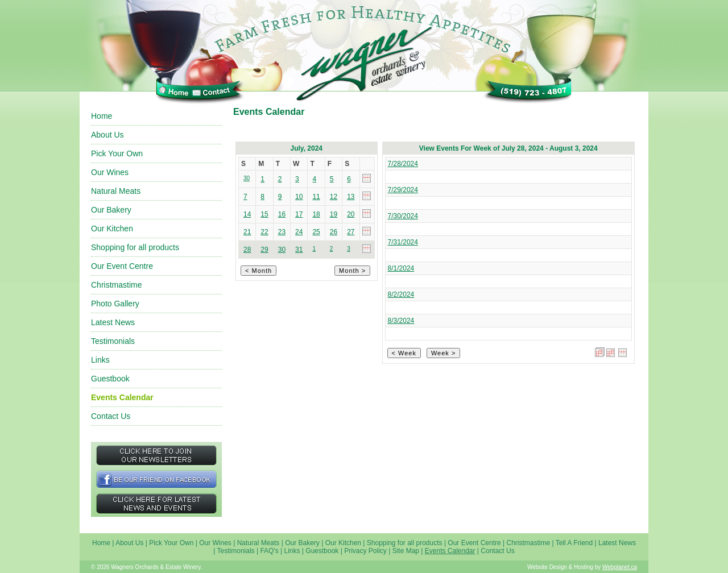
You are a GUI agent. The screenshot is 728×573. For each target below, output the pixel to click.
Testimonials (113, 341)
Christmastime (116, 285)
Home (102, 116)
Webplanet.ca (620, 567)
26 (334, 232)
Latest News (113, 322)
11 (316, 197)
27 (351, 232)
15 (264, 214)
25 (316, 232)
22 (264, 232)
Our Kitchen (112, 229)
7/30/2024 (403, 216)
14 (247, 214)
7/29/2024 (403, 190)
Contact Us (111, 416)
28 (247, 250)
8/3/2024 (401, 321)
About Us (107, 135)
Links (100, 360)
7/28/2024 (403, 164)
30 (282, 250)
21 (247, 232)
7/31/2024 (403, 242)
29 (264, 250)
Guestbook (110, 379)
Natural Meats (116, 191)
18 (316, 214)
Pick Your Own (117, 153)
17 (299, 214)
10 (299, 197)
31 (299, 250)
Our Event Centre (122, 266)
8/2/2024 (401, 294)
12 (334, 197)
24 (299, 232)
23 (282, 232)
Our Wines (110, 172)
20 (351, 214)
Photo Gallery (115, 304)
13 (351, 197)
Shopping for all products (135, 247)
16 (282, 214)
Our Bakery (111, 210)
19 (334, 214)
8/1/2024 (401, 268)
